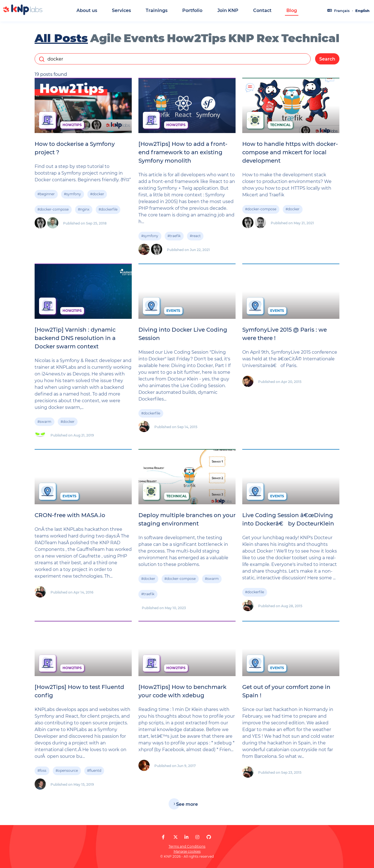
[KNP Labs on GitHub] (209, 837)
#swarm (44, 423)
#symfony (72, 196)
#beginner (46, 196)
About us (87, 10)
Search (327, 60)
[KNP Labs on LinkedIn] (186, 837)
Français (342, 11)
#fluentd (94, 772)
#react (195, 238)
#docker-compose (53, 211)
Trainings (157, 10)
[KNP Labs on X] (176, 837)
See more (187, 806)
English (362, 11)
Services (121, 10)
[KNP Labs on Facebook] (163, 837)
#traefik (174, 238)
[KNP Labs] (23, 14)
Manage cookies (187, 851)
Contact (262, 10)
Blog (292, 10)
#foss (42, 772)
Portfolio (192, 10)
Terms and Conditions (187, 846)
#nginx (84, 211)
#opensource (67, 772)
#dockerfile (108, 211)
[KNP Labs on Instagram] (197, 837)
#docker (97, 196)
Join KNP (228, 10)
